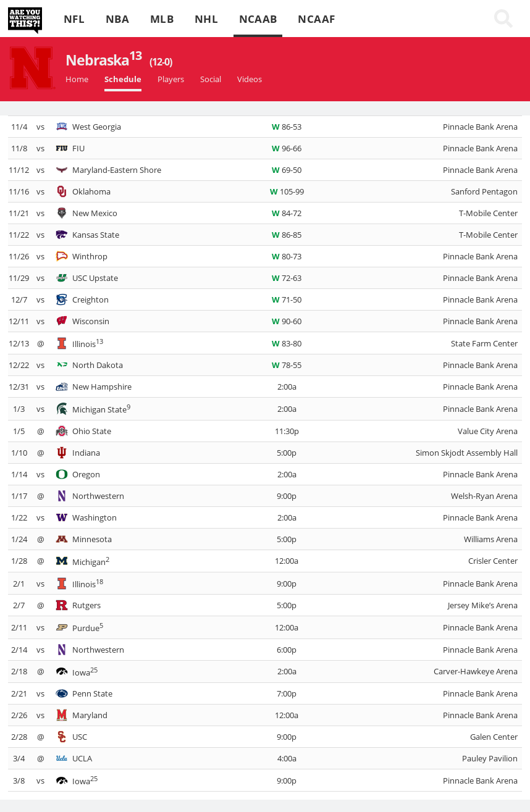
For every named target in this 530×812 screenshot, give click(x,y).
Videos (250, 79)
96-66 (287, 148)
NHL (206, 19)
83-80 (287, 343)
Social (211, 79)
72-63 (287, 278)
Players (171, 79)
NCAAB (258, 19)
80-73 (287, 256)
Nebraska (119, 60)
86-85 (287, 235)
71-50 (287, 299)
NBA (117, 19)
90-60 (287, 321)
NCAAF (316, 19)
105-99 (287, 191)
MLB (162, 19)
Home (77, 79)
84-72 (287, 213)
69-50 (287, 170)
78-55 (287, 365)
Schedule (123, 79)
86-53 (287, 127)
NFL (74, 19)
